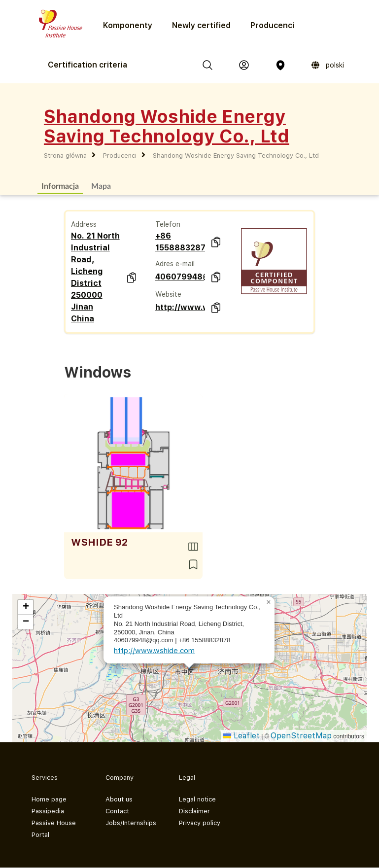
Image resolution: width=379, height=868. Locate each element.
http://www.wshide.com (180, 307)
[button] (269, 602)
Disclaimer (194, 811)
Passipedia (48, 811)
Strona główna (65, 156)
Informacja (60, 186)
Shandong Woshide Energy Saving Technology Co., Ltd (236, 156)
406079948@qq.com (180, 277)
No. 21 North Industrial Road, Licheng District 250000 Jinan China (95, 277)
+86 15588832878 (180, 242)
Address (84, 224)
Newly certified (201, 25)
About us (119, 799)
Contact (117, 811)
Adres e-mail (175, 264)
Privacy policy (200, 823)
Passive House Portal (54, 829)
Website (168, 294)
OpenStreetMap (301, 736)
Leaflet (241, 736)
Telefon (168, 224)
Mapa (101, 186)
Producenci (272, 25)
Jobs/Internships (131, 823)
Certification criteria (87, 65)
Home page (49, 799)
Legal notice (197, 799)
